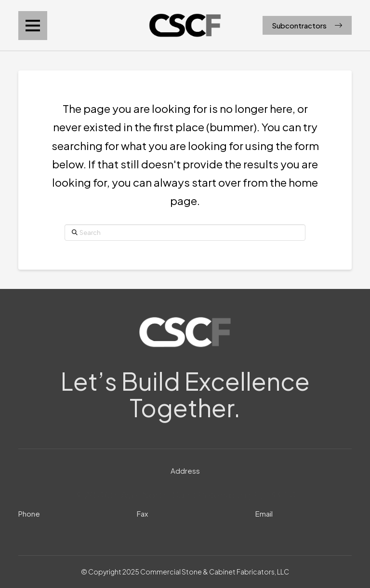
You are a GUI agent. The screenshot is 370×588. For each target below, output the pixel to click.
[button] (33, 26)
